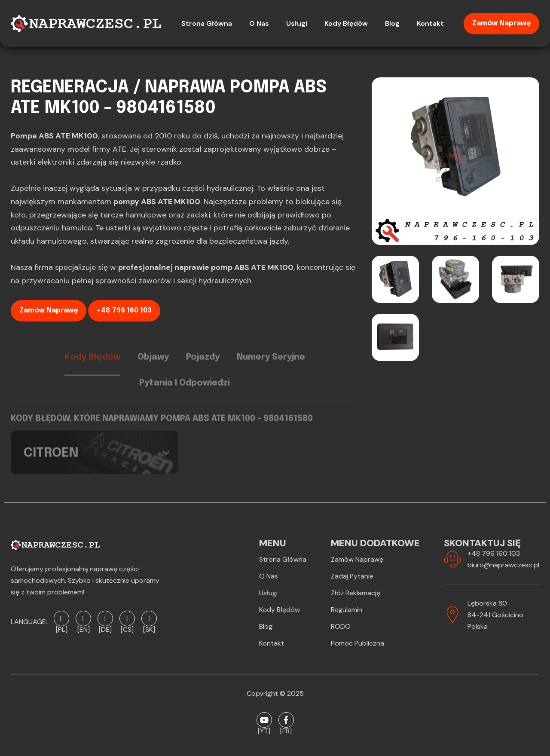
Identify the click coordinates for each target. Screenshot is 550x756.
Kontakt (272, 643)
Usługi (268, 593)
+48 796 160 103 (124, 311)
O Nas (269, 576)
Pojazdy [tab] (203, 364)
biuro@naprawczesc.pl (503, 565)
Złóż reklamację (356, 593)
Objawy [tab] (153, 364)
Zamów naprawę (501, 23)
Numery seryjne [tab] (271, 364)
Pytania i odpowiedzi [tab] (185, 390)
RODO (341, 626)
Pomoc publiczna (357, 643)
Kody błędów (280, 610)
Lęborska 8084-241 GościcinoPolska (495, 615)
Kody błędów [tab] (92, 364)
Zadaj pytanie (352, 576)
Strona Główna (283, 559)
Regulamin (347, 610)
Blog (266, 626)
